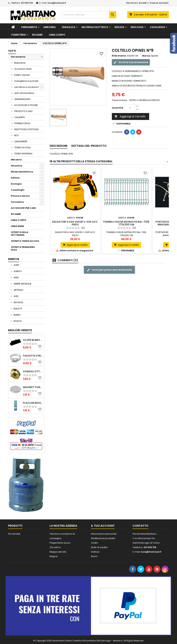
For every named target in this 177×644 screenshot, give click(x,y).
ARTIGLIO (18, 290)
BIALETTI (18, 309)
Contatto (140, 526)
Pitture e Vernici (20, 196)
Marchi (14, 259)
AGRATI (17, 271)
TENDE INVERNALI (23, 154)
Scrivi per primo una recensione (109, 270)
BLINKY (17, 315)
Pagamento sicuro (60, 543)
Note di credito (99, 547)
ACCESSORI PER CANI (23, 208)
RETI (17, 135)
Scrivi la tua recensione (131, 62)
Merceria (50, 27)
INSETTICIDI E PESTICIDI (26, 129)
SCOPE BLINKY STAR (33, 340)
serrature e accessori (27, 87)
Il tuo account (103, 526)
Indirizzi (95, 552)
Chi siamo (55, 547)
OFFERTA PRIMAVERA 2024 (23, 248)
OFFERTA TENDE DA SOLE (25, 241)
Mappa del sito (58, 552)
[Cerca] (88, 15)
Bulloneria (20, 63)
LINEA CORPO (57, 35)
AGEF (16, 265)
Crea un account (159, 3)
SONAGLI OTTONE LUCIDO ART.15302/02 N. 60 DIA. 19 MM (33, 371)
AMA (16, 277)
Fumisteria (19, 35)
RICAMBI (37, 35)
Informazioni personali (104, 534)
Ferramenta (29, 27)
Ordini (94, 543)
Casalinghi (157, 27)
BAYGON (18, 302)
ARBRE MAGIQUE (22, 284)
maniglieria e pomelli (26, 81)
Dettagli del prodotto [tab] (89, 146)
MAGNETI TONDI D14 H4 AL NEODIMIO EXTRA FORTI (33, 387)
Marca (146, 56)
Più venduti (14, 534)
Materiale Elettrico (95, 27)
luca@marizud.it (57, 3)
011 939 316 (27, 3)
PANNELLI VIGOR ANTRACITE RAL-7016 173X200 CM (126, 223)
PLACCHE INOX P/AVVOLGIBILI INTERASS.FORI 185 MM (33, 403)
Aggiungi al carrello (130, 116)
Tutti (12, 51)
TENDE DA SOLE (22, 148)
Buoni (94, 556)
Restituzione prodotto (103, 538)
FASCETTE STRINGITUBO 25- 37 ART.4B (33, 356)
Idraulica (69, 27)
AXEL (16, 296)
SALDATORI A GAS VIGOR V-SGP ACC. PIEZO (75, 223)
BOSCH (17, 321)
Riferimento (119, 56)
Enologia (137, 27)
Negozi (54, 556)
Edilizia (119, 27)
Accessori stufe (23, 69)
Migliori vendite (20, 330)
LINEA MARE (17, 226)
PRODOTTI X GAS (23, 111)
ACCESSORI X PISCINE (26, 105)
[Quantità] (130, 108)
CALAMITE (20, 117)
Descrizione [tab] (59, 146)
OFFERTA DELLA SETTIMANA (20, 234)
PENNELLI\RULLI (22, 123)
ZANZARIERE (21, 141)
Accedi (143, 3)
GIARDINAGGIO (22, 99)
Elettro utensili (22, 75)
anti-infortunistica (24, 93)
